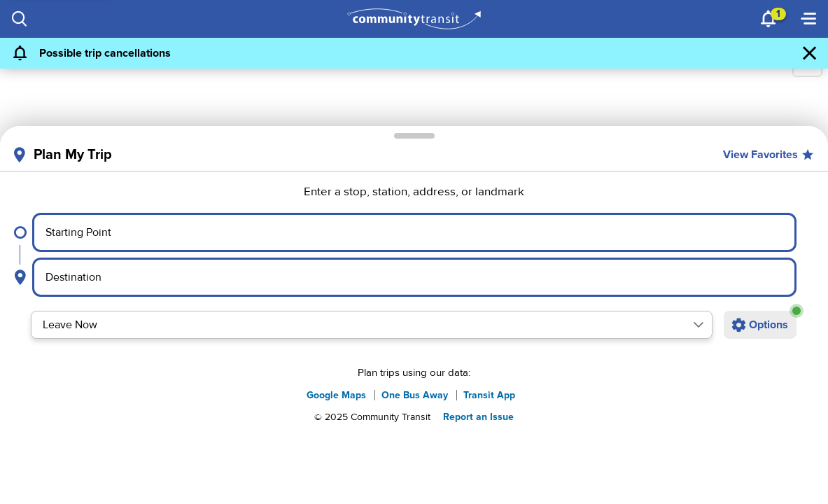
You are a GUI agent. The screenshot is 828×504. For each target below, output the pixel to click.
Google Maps (336, 395)
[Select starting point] (414, 232)
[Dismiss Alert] (810, 53)
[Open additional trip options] (760, 325)
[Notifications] (769, 19)
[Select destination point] (414, 277)
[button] (699, 325)
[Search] (20, 19)
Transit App (489, 395)
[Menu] (808, 19)
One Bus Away (415, 395)
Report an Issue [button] (478, 417)
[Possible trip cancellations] (401, 53)
